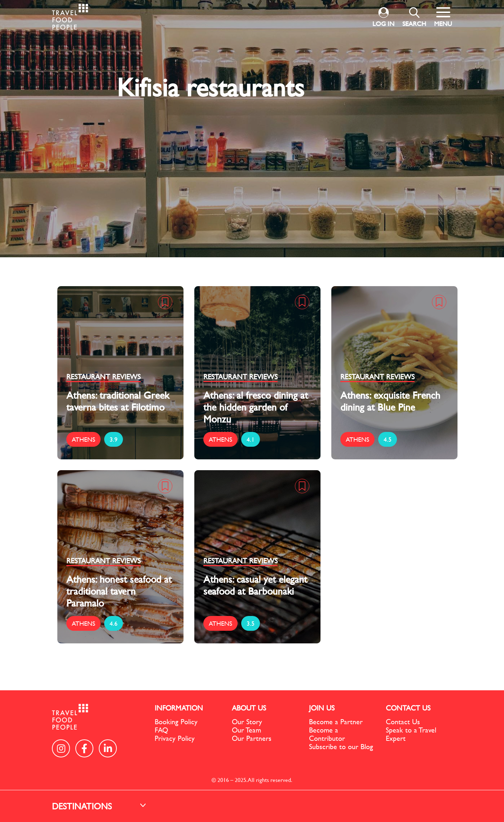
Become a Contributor (327, 734)
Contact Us (403, 722)
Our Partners (252, 738)
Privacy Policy (175, 738)
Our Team (246, 730)
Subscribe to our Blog (341, 746)
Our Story (247, 722)
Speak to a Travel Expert (411, 734)
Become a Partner (336, 722)
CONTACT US (408, 708)
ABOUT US (249, 708)
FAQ (161, 730)
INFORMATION (179, 708)
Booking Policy (176, 722)
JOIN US (322, 708)
